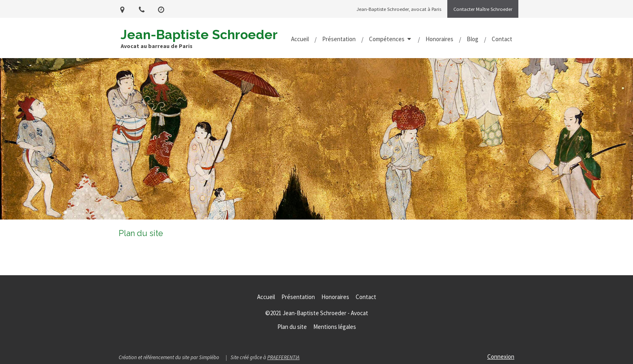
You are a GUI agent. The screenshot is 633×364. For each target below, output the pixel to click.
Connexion (501, 357)
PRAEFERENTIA (283, 357)
